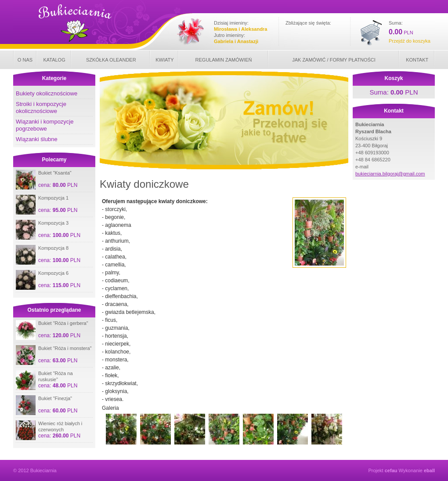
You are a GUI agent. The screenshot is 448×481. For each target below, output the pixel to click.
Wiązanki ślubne (37, 139)
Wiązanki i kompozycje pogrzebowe (45, 125)
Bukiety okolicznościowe (47, 93)
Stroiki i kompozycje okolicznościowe (41, 107)
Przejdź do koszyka (410, 41)
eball (429, 470)
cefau (391, 470)
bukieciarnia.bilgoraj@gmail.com (390, 174)
